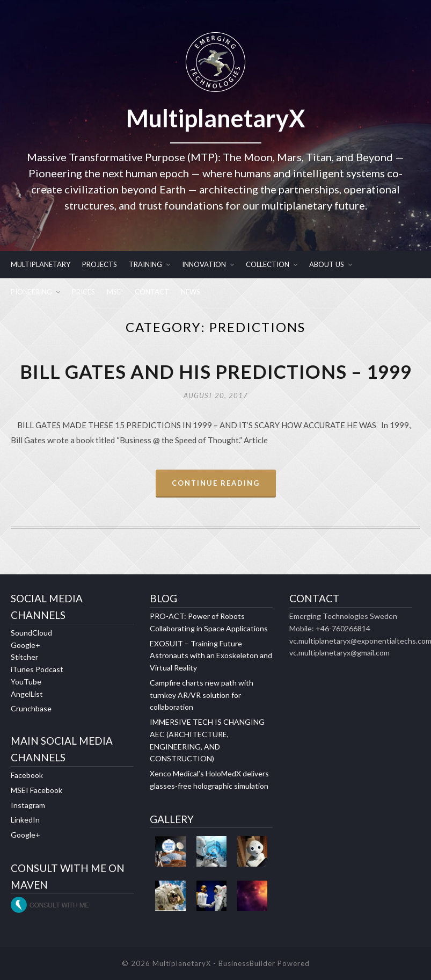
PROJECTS (100, 264)
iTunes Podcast (37, 669)
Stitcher (24, 657)
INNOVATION (204, 264)
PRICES (83, 292)
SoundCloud (31, 633)
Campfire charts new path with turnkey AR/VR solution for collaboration (202, 695)
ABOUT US (327, 264)
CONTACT (152, 292)
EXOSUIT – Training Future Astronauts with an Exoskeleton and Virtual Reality (211, 656)
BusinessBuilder (247, 963)
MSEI (115, 292)
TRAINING (145, 264)
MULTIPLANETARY (41, 264)
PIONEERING (31, 292)
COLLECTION (268, 264)
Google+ (25, 645)
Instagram (28, 805)
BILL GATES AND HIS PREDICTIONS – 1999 (216, 371)
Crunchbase (31, 708)
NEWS (191, 292)
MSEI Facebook (36, 790)
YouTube (26, 682)
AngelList (27, 694)
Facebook (27, 775)
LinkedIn (25, 820)
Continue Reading (216, 483)
